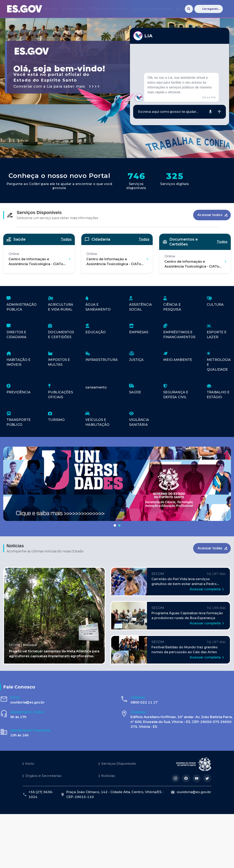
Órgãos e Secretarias (43, 776)
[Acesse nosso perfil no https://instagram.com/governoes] (175, 778)
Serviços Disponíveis (119, 764)
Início (30, 764)
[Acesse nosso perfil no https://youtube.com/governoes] (197, 778)
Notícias (108, 776)
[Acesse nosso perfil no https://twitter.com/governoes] (207, 778)
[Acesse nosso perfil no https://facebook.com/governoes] (186, 778)
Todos (66, 239)
